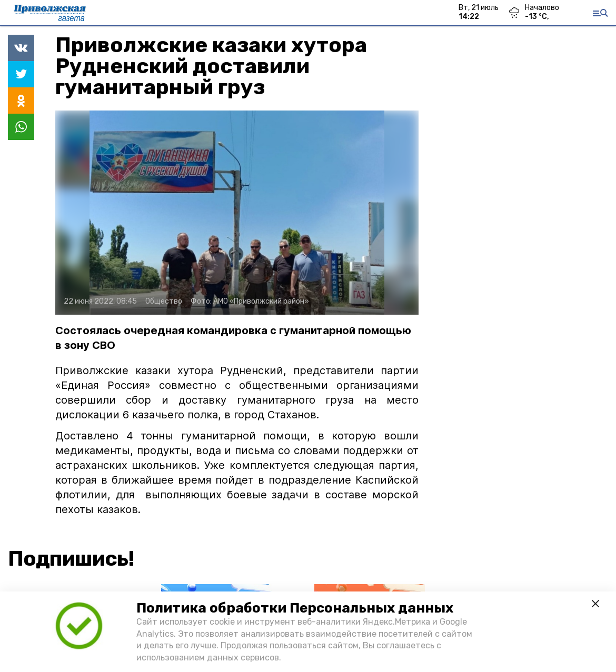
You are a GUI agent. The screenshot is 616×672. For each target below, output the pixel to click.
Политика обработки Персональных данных (295, 608)
